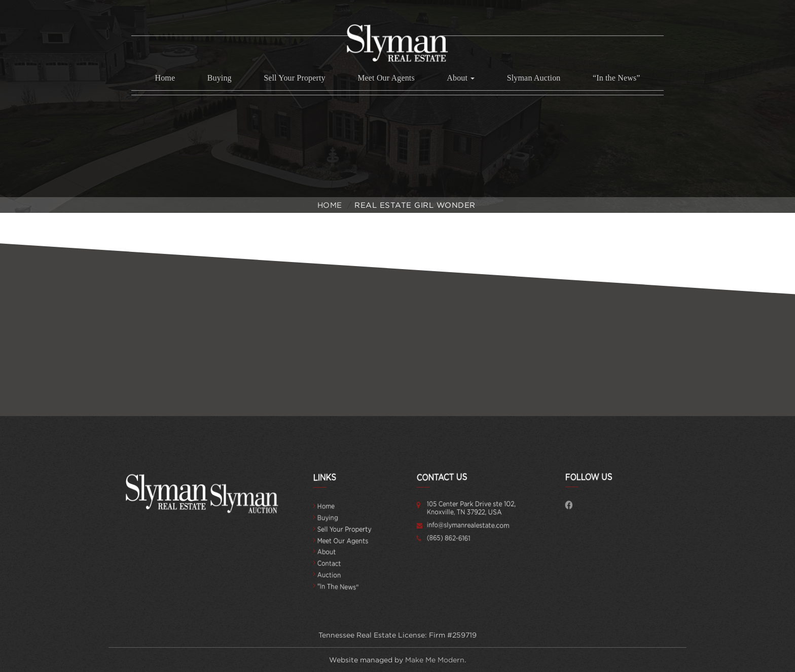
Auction (335, 575)
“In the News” (617, 78)
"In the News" (341, 587)
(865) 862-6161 (453, 538)
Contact (335, 563)
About (334, 552)
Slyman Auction (534, 78)
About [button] (461, 78)
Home (165, 78)
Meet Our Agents (386, 78)
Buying (220, 78)
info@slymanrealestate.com (466, 525)
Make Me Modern (435, 660)
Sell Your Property (295, 78)
